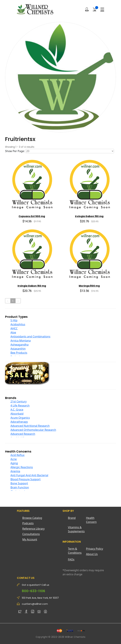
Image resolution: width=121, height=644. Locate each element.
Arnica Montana (21, 341)
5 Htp (14, 320)
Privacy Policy (95, 549)
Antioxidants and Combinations (30, 336)
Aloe (13, 332)
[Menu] (102, 9)
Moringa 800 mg (89, 286)
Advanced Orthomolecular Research (33, 430)
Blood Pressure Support (26, 479)
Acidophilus (18, 324)
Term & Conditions (75, 551)
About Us (92, 554)
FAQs (71, 559)
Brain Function (20, 487)
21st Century (19, 401)
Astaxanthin (18, 349)
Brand (72, 518)
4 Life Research (20, 406)
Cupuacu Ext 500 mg (32, 216)
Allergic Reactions (22, 467)
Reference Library (33, 529)
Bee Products (19, 353)
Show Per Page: (15, 151)
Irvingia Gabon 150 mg (89, 216)
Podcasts (28, 523)
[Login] (87, 9)
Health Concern (91, 520)
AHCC (14, 328)
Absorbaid (17, 414)
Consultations (31, 534)
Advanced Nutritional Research (30, 426)
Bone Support (19, 483)
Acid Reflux (17, 455)
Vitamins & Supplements (76, 529)
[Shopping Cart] (94, 9)
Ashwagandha (20, 345)
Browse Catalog (32, 518)
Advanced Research (23, 434)
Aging (14, 463)
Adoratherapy (19, 422)
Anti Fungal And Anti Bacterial (29, 475)
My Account (30, 539)
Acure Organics (20, 418)
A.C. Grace (17, 410)
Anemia (15, 471)
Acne (14, 459)
